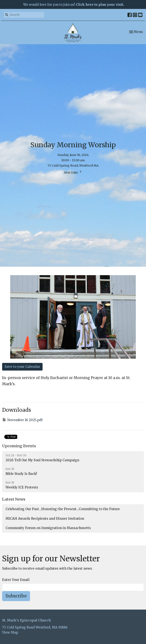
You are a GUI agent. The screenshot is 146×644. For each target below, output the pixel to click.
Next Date (73, 172)
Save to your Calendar (22, 367)
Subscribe (16, 596)
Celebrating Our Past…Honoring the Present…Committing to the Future (63, 509)
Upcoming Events (19, 446)
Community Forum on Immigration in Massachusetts (48, 528)
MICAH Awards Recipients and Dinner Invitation (45, 519)
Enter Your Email (16, 580)
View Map (10, 632)
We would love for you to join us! (74, 5)
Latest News (14, 499)
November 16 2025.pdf (22, 420)
